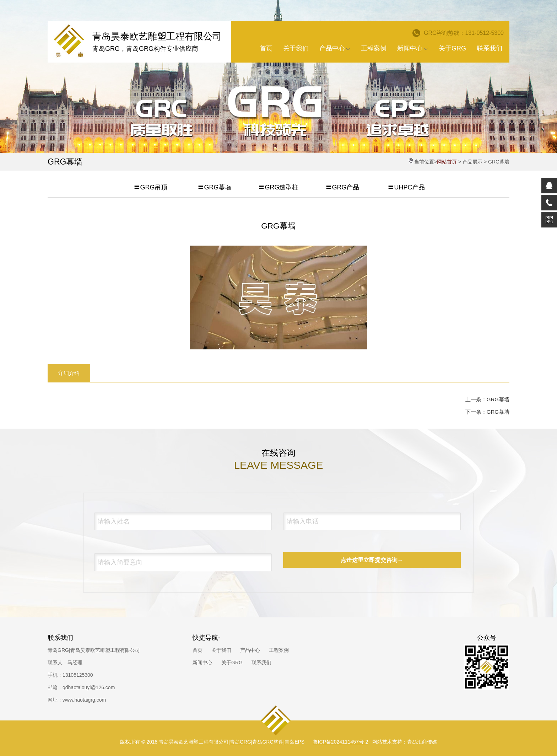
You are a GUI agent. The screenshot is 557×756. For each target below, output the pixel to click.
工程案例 (374, 48)
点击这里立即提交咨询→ (372, 560)
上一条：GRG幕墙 (487, 399)
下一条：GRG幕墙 (487, 412)
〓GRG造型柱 (278, 187)
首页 (266, 48)
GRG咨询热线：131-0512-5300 (458, 33)
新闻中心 (413, 48)
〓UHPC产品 (406, 187)
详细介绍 (69, 373)
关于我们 (296, 48)
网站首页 (447, 162)
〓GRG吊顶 (150, 187)
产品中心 (335, 48)
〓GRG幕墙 (214, 187)
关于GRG (452, 48)
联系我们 (490, 48)
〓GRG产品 (342, 187)
